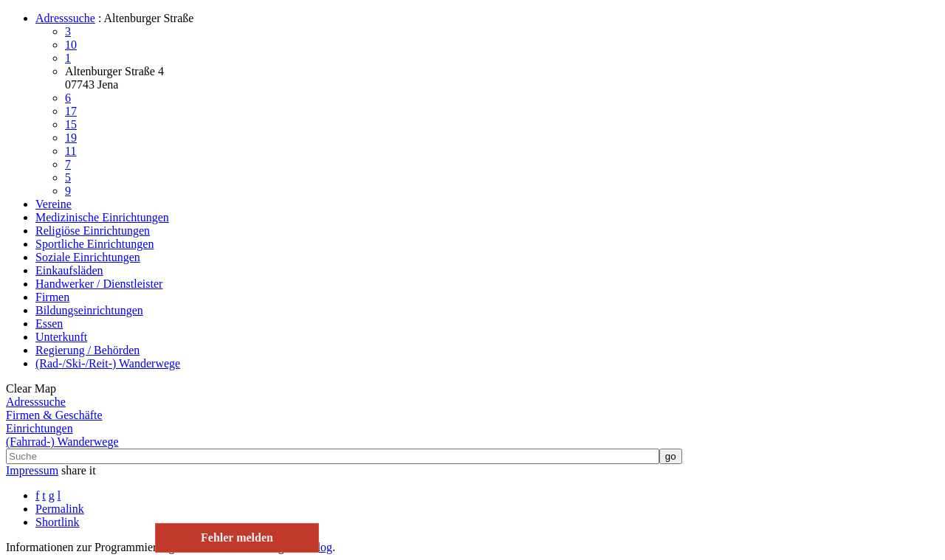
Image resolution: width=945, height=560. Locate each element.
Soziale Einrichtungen (88, 257)
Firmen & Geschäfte (54, 415)
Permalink (60, 509)
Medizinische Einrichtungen (102, 217)
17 (71, 111)
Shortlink (58, 522)
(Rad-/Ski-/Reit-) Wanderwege (108, 363)
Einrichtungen (39, 428)
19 (71, 138)
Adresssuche (65, 18)
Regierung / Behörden (87, 350)
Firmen (52, 297)
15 (71, 124)
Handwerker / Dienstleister (99, 284)
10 (71, 45)
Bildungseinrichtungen (89, 310)
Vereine (54, 204)
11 (71, 151)
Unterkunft (61, 337)
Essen (49, 324)
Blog (321, 547)
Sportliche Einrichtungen (94, 244)
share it (79, 470)
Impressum (32, 470)
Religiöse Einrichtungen (93, 231)
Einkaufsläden (69, 270)
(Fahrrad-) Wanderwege (62, 442)
